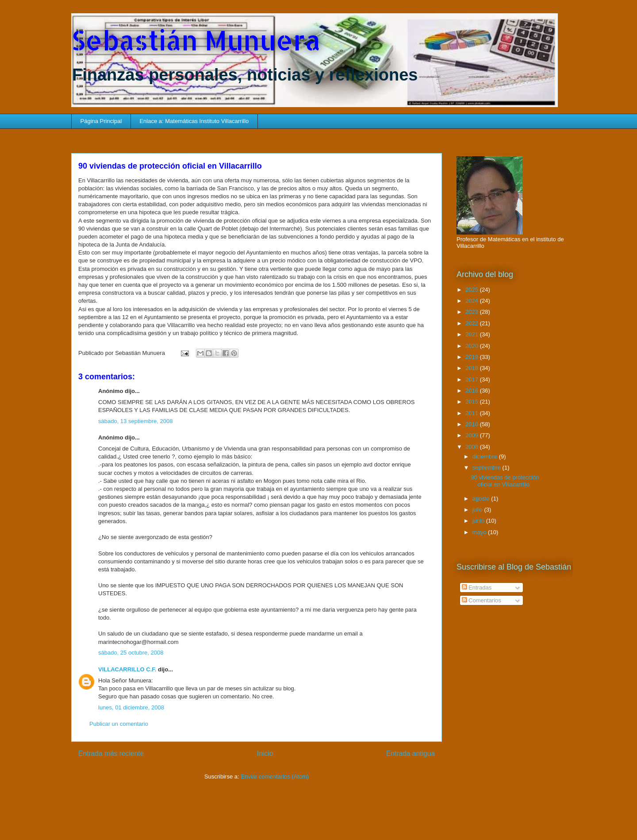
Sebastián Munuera (196, 40)
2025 (473, 290)
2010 (473, 424)
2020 (473, 346)
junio (479, 521)
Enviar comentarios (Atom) (275, 776)
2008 (473, 447)
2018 (473, 368)
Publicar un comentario (119, 724)
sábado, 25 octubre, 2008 (131, 653)
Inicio (265, 753)
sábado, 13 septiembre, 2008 (135, 421)
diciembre (486, 457)
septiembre (487, 468)
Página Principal (101, 121)
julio (478, 510)
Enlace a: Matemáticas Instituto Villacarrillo (194, 121)
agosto (482, 499)
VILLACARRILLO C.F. (127, 669)
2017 (473, 380)
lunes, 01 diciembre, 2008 (131, 707)
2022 (473, 323)
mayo (480, 532)
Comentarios (482, 600)
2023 (473, 312)
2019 (473, 357)
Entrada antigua (411, 753)
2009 (473, 435)
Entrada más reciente (111, 753)
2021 (473, 334)
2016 (473, 391)
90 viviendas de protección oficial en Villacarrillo (505, 481)
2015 (473, 402)
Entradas (477, 588)
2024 (473, 301)
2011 (473, 413)
